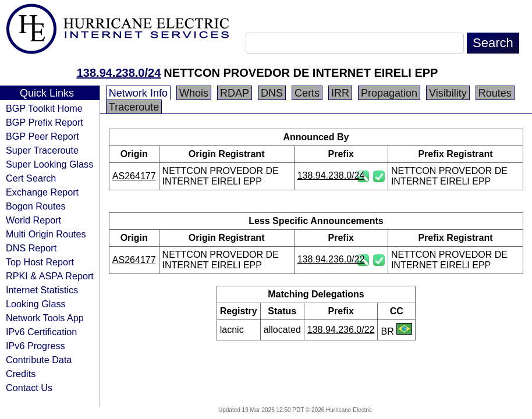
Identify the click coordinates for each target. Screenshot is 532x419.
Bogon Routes (36, 206)
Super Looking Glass (49, 164)
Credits (21, 374)
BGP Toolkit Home (44, 108)
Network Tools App (45, 318)
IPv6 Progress (36, 346)
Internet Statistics (42, 290)
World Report (33, 220)
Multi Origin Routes (46, 234)
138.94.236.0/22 (331, 259)
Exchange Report (42, 192)
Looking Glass (36, 304)
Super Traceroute (42, 150)
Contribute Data (39, 360)
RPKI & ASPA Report (50, 276)
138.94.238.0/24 (119, 73)
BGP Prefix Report (45, 122)
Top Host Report (40, 262)
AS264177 (134, 176)
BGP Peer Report (42, 136)
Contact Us (29, 388)
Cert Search (31, 178)
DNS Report (31, 248)
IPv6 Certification (41, 332)
